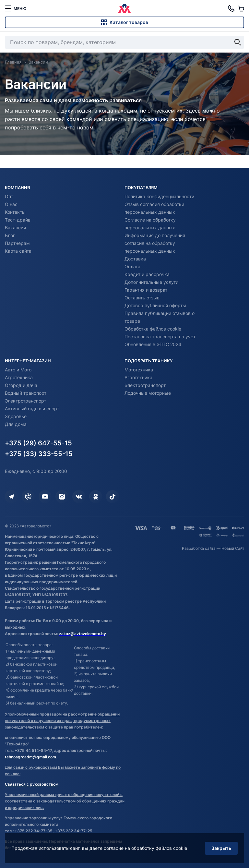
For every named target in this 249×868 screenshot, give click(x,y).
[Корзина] (241, 8)
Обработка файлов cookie (153, 329)
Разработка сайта (199, 548)
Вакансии (15, 228)
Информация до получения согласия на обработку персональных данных (155, 243)
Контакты (15, 212)
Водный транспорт (26, 393)
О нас (11, 204)
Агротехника (19, 377)
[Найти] (238, 42)
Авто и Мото (18, 370)
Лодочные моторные (148, 393)
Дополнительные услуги (151, 282)
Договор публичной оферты (155, 305)
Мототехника (139, 370)
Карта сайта (18, 251)
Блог (10, 235)
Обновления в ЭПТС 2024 (153, 344)
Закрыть (221, 848)
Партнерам (17, 243)
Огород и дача (21, 385)
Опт (9, 196)
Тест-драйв (18, 220)
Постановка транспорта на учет (160, 337)
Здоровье (16, 416)
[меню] (16, 8)
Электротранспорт (25, 401)
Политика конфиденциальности (159, 196)
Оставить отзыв (142, 298)
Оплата (132, 266)
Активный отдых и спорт (32, 409)
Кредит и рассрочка (147, 274)
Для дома (16, 424)
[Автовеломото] (124, 8)
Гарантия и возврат (146, 290)
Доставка (135, 259)
